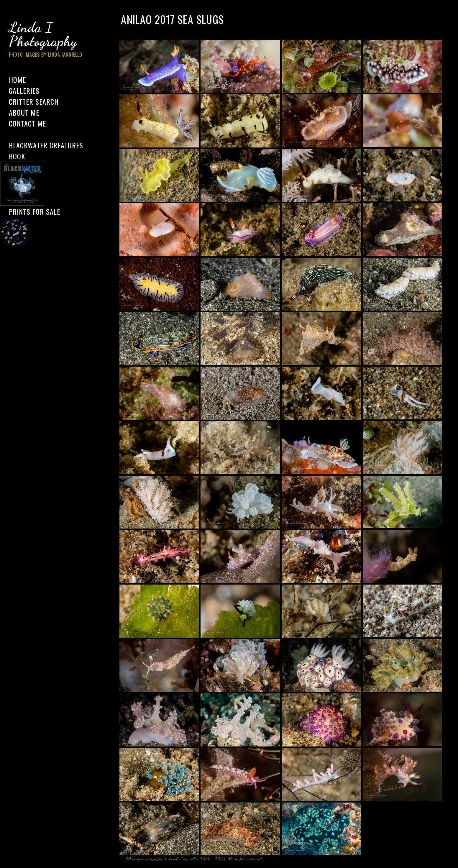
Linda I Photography (50, 41)
